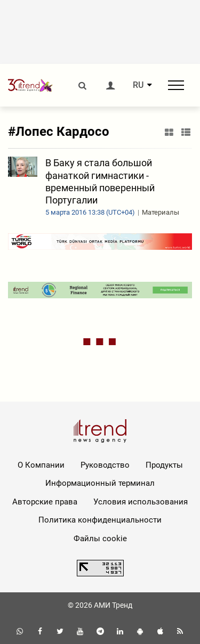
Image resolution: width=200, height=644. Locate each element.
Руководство (105, 465)
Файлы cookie (100, 539)
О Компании (41, 465)
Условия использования (141, 502)
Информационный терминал (100, 483)
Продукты (164, 465)
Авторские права (45, 502)
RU (138, 85)
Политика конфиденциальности (100, 520)
